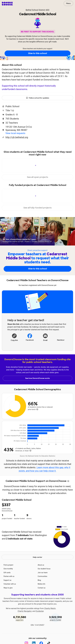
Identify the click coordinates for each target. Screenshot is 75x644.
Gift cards (7, 573)
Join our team (43, 573)
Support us (7, 580)
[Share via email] (45, 338)
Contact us (42, 588)
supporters (20, 618)
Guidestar (40, 611)
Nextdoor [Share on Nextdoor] (61, 337)
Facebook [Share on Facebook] (30, 337)
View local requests (15, 133)
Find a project (8, 565)
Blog (39, 580)
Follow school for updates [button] (37, 98)
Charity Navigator (25, 611)
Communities (42, 576)
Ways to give (8, 588)
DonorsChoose (7, 4)
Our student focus (44, 569)
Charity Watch (50, 608)
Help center (37, 557)
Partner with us (9, 576)
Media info (42, 584)
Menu (68, 3)
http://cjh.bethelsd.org (17, 137)
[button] (14, 337)
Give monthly (8, 569)
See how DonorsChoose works (37, 378)
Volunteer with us (10, 584)
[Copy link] (14, 337)
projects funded (55, 618)
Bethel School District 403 (37, 10)
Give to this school (37, 53)
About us (41, 565)
